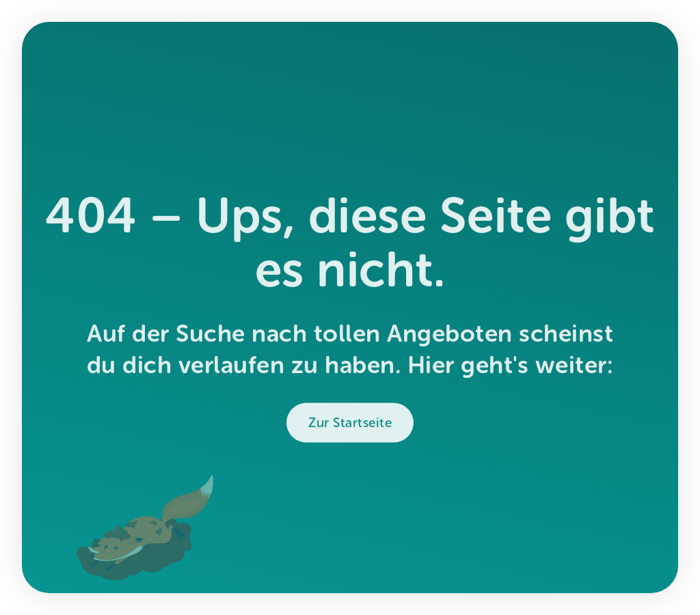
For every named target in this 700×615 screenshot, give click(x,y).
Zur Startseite (350, 428)
